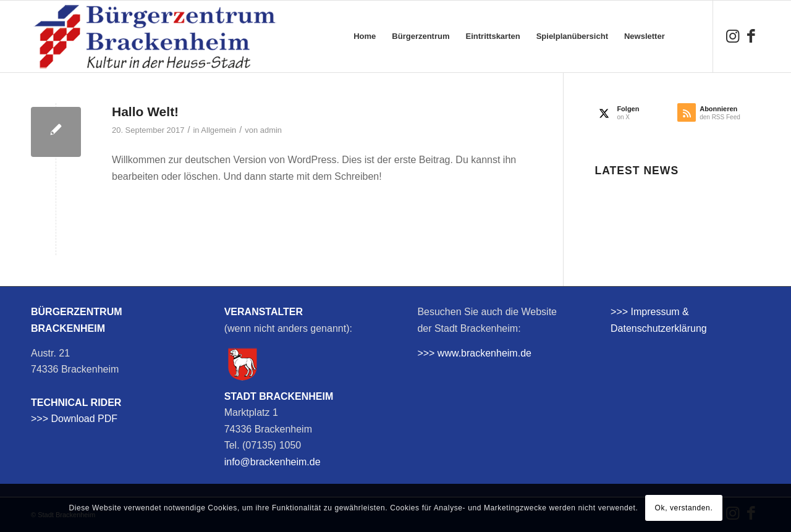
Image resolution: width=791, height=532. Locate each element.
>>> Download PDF (74, 419)
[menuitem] (365, 36)
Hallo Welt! (145, 112)
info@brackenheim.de (273, 462)
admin (271, 130)
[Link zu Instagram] (732, 36)
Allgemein (218, 130)
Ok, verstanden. (684, 508)
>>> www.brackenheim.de (474, 353)
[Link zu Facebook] (751, 36)
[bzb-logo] (154, 36)
